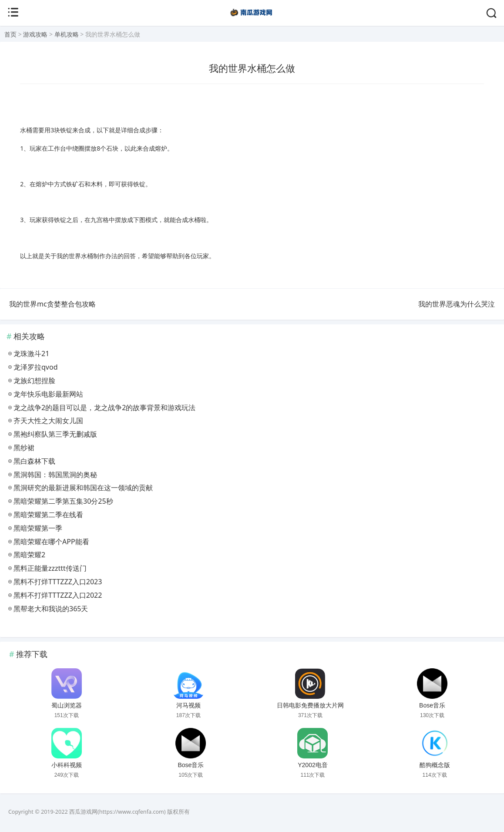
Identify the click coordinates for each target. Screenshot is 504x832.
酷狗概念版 (435, 765)
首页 (10, 34)
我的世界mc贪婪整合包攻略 (52, 304)
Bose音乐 (432, 705)
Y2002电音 (312, 765)
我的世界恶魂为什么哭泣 (457, 304)
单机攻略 (67, 34)
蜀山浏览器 (67, 705)
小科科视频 (67, 765)
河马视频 (188, 705)
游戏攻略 (35, 34)
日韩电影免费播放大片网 (310, 705)
